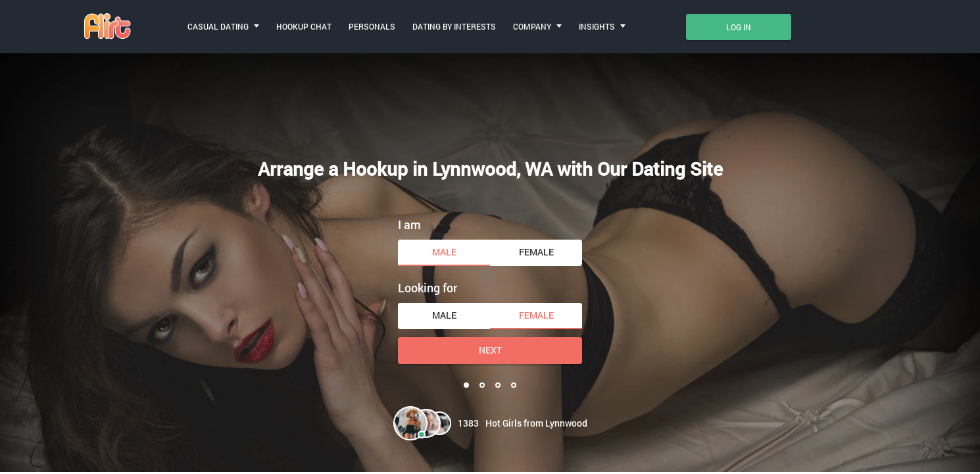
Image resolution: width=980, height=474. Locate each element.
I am (409, 224)
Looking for (428, 288)
